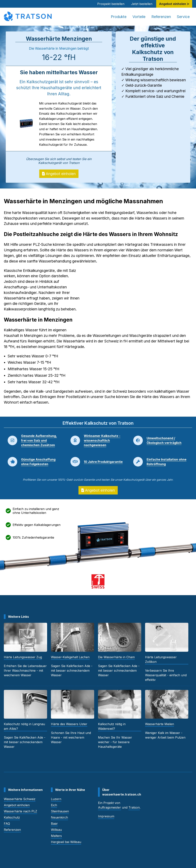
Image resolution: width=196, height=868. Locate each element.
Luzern (56, 799)
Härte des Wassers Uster (69, 724)
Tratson (134, 807)
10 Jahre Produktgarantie (103, 462)
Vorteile (139, 17)
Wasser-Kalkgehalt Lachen (70, 657)
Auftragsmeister (109, 807)
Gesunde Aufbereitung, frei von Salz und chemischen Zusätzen (39, 440)
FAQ (7, 824)
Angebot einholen (59, 174)
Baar (54, 824)
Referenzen (161, 17)
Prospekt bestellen (111, 4)
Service (183, 17)
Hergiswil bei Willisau (66, 842)
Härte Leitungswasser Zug (23, 657)
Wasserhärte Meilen (160, 724)
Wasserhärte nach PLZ (20, 811)
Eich (54, 805)
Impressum (106, 816)
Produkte (119, 17)
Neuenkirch (59, 817)
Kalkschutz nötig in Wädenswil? (112, 726)
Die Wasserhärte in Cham (116, 657)
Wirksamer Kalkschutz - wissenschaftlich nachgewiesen (102, 440)
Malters (56, 836)
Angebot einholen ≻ (174, 4)
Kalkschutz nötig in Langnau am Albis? (24, 726)
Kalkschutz (12, 817)
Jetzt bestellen (142, 4)
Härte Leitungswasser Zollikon (161, 659)
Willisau (56, 830)
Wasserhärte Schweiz (20, 799)
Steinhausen (60, 811)
